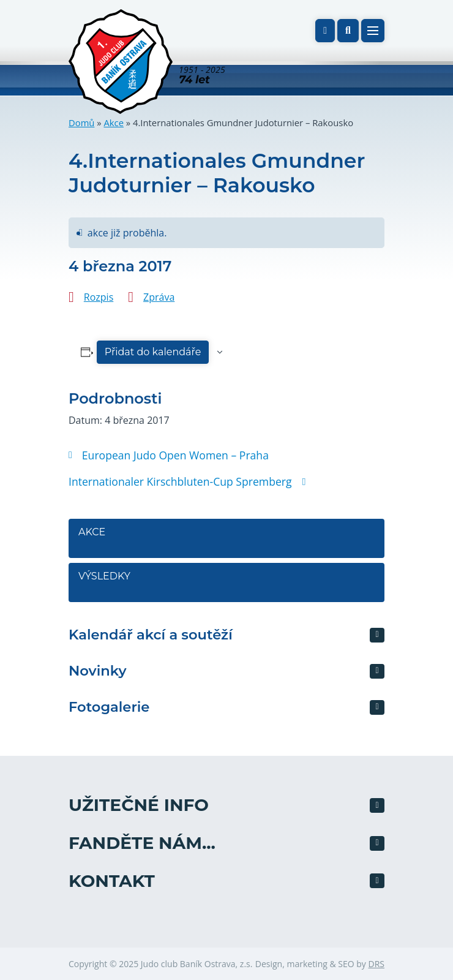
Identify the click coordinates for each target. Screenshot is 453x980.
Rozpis (99, 297)
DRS (376, 964)
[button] (348, 31)
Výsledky (104, 576)
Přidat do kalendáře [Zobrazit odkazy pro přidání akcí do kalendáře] (153, 352)
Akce (114, 123)
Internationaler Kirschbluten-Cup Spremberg (187, 481)
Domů (81, 123)
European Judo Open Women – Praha (169, 455)
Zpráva (159, 297)
